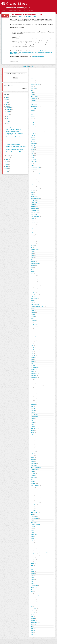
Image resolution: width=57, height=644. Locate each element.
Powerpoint (33, 452)
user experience (34, 585)
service (32, 501)
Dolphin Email (34, 222)
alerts (32, 93)
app (32, 102)
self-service (33, 499)
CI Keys (32, 155)
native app (33, 393)
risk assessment (34, 489)
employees (33, 240)
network (32, 395)
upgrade (33, 581)
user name (33, 587)
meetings (33, 361)
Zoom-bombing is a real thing (13, 131)
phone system (34, 442)
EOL (32, 248)
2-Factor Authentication (36, 73)
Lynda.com (33, 356)
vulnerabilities (34, 609)
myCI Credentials (34, 391)
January (9, 157)
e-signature (33, 232)
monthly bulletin (34, 377)
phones (32, 444)
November (9, 109)
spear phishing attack (35, 524)
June (8, 118)
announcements (34, 99)
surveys (32, 542)
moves (32, 381)
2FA (32, 77)
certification (33, 144)
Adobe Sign (33, 89)
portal (32, 450)
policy (32, 448)
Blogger (18, 641)
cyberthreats (33, 201)
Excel (32, 254)
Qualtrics (33, 475)
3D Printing (33, 79)
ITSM (32, 328)
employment (33, 242)
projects (32, 471)
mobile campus (34, 373)
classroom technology (35, 167)
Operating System (35, 416)
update (32, 577)
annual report (34, 100)
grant (32, 287)
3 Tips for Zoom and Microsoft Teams (14, 129)
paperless (33, 426)
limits (32, 344)
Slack (32, 515)
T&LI (32, 544)
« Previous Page (25, 66)
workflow (33, 628)
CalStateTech (34, 136)
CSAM (32, 195)
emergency (33, 238)
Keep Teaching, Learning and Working (15, 150)
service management (35, 503)
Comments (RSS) (29, 641)
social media (33, 517)
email (32, 236)
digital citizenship (34, 212)
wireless (32, 625)
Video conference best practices (13, 144)
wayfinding (33, 611)
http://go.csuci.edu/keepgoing (38, 56)
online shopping (34, 414)
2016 (7, 165)
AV (31, 112)
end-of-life (33, 246)
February (9, 155)
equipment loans (34, 250)
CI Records (33, 161)
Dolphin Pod (33, 224)
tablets (32, 546)
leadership (33, 340)
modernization (34, 375)
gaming (32, 271)
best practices (34, 120)
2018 (7, 161)
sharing (32, 507)
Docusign (33, 220)
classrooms (33, 169)
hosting (32, 301)
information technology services (37, 307)
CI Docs (32, 153)
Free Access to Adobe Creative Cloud (14, 125)
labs (32, 332)
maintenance (33, 358)
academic (33, 83)
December (9, 108)
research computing (35, 485)
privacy (32, 456)
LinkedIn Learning (35, 350)
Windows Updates (35, 623)
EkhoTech (33, 234)
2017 (7, 163)
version (32, 591)
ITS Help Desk (34, 324)
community (33, 179)
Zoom (32, 632)
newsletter (33, 403)
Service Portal (34, 505)
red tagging (33, 477)
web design (33, 613)
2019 (7, 159)
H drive (32, 291)
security (32, 495)
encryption (33, 244)
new (32, 397)
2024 (7, 99)
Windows (33, 619)
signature (33, 511)
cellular (32, 142)
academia (33, 81)
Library (32, 342)
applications (33, 104)
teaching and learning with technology (39, 552)
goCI (32, 277)
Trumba (32, 575)
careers (32, 138)
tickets (32, 566)
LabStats (33, 334)
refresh (32, 479)
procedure (33, 460)
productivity (33, 466)
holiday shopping (34, 299)
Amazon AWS (34, 97)
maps (32, 360)
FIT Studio (33, 265)
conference (33, 185)
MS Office (33, 383)
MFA (32, 363)
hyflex (32, 303)
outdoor (32, 420)
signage (32, 509)
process (32, 462)
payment (33, 432)
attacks (32, 110)
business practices (35, 128)
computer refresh (34, 181)
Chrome (32, 150)
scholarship (33, 493)
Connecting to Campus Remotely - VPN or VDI (16, 142)
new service (33, 399)
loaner (32, 352)
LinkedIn (33, 348)
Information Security (35, 305)
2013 (7, 170)
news (32, 401)
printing (32, 454)
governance (33, 283)
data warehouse (34, 208)
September (9, 113)
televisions (33, 560)
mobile (32, 371)
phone (32, 440)
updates (32, 579)
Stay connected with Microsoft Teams (26, 15)
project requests (34, 469)
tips (31, 568)
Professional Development (36, 467)
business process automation (37, 132)
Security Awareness (35, 497)
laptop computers (34, 336)
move (32, 379)
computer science (35, 183)
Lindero (32, 346)
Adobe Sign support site (12, 127)
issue (32, 318)
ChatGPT (33, 146)
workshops (33, 630)
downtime (33, 226)
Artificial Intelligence (35, 106)
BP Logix (33, 124)
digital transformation (35, 216)
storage (32, 532)
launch (32, 338)
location (32, 354)
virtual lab (33, 597)
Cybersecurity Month (35, 199)
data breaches (34, 203)
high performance (34, 295)
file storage (33, 261)
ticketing (33, 564)
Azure (32, 118)
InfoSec (32, 308)
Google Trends (34, 281)
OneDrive (33, 413)
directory (33, 218)
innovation (33, 312)
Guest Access (34, 289)
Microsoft (33, 365)
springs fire (33, 526)
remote (25, 16)
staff (32, 528)
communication (34, 177)
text (32, 562)
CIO (32, 163)
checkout (33, 148)
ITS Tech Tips (34, 326)
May (8, 120)
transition (33, 573)
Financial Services (35, 263)
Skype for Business (35, 513)
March (8, 124)
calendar (33, 134)
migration (33, 369)
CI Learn (33, 157)
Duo (32, 230)
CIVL (32, 165)
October (9, 111)
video (32, 593)
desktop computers (35, 210)
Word (32, 626)
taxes (32, 550)
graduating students (35, 285)
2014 (7, 168)
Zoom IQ (33, 634)
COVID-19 (21, 16)
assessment (33, 108)
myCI (32, 387)
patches (32, 430)
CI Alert (32, 151)
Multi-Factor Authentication (36, 385)
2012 (7, 172)
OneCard (33, 411)
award (32, 114)
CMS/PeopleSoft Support (36, 173)
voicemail (33, 605)
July (8, 117)
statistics (33, 530)
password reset (34, 428)
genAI (32, 273)
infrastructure (34, 310)
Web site (33, 615)
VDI (32, 589)
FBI (31, 259)
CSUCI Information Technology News (16, 8)
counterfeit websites (35, 189)
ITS (31, 322)
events (32, 252)
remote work (30, 16)
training (32, 572)
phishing (33, 436)
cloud (32, 171)
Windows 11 (33, 621)
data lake (33, 204)
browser (32, 126)
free (32, 269)
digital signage (34, 214)
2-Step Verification (35, 75)
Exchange (33, 255)
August (8, 115)
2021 (7, 105)
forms (32, 267)
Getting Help (33, 275)
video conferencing (35, 595)
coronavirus (33, 187)
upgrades (33, 583)
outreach (33, 424)
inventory (33, 316)
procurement (33, 464)
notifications (33, 405)
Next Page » (33, 66)
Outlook (32, 422)
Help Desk (33, 293)
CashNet (33, 140)
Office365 (33, 409)
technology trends (35, 556)
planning (33, 446)
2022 (7, 103)
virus (32, 603)
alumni (32, 95)
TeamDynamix (34, 554)
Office (32, 407)
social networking (34, 519)
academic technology (35, 85)
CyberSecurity (34, 197)
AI (31, 91)
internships (33, 314)
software (33, 520)
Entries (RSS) (23, 641)
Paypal (32, 434)
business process (34, 130)
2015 (7, 166)
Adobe (32, 87)
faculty (32, 257)
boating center (34, 122)
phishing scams (34, 438)
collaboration (33, 175)
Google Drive (34, 279)
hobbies (32, 297)
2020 (7, 106)
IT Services (33, 320)
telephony (33, 558)
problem (32, 458)
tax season (33, 548)
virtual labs (33, 599)
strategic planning (35, 534)
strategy (35, 16)
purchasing (33, 473)
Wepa (32, 617)
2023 (7, 101)
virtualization (33, 601)
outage (32, 418)
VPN (32, 607)
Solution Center (34, 522)
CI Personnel (34, 159)
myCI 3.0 (33, 389)
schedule (33, 491)
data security (33, 206)
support (32, 540)
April (8, 122)
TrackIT (32, 570)
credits (32, 193)
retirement (33, 487)
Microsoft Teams (34, 367)
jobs (32, 330)
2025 (7, 97)
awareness (33, 116)
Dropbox (33, 228)
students (33, 538)
